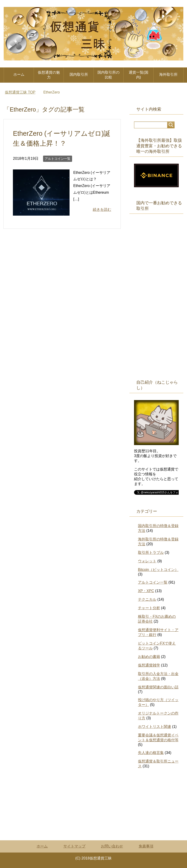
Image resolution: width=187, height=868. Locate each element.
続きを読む (102, 209)
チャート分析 (149, 608)
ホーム (19, 74)
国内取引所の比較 (108, 75)
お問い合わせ (112, 846)
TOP (20, 92)
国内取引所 (79, 74)
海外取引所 (168, 74)
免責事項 (146, 846)
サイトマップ (74, 846)
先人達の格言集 (151, 753)
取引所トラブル (151, 553)
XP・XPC (146, 591)
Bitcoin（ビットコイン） (158, 570)
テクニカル (147, 599)
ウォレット (147, 561)
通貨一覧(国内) (139, 75)
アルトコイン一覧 (58, 159)
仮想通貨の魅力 (49, 75)
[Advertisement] (156, 301)
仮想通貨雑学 (149, 665)
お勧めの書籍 (149, 657)
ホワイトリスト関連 (155, 727)
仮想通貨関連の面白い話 (158, 687)
